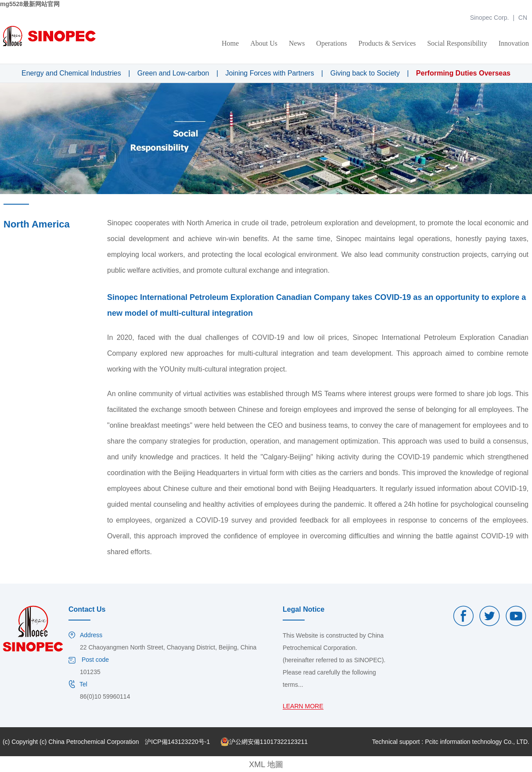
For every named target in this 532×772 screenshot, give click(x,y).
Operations (331, 43)
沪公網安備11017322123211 (264, 742)
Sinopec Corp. (490, 18)
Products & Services (387, 43)
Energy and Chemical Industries (71, 73)
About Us (264, 43)
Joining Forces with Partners (270, 73)
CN (523, 18)
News (297, 43)
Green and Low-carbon (173, 73)
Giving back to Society (365, 73)
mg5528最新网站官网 (30, 4)
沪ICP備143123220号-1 (177, 742)
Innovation (514, 43)
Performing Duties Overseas (463, 73)
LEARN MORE (303, 706)
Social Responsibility (457, 43)
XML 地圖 (266, 765)
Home (230, 43)
